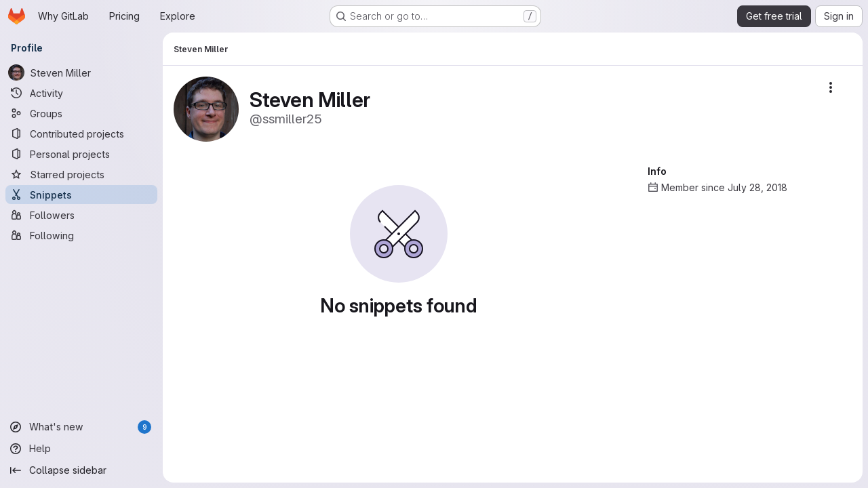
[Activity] (81, 93)
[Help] (81, 449)
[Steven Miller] (81, 73)
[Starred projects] (81, 174)
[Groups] (81, 113)
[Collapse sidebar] (81, 470)
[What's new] (81, 427)
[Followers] (81, 215)
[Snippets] (81, 195)
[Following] (81, 235)
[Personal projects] (81, 154)
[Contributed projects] (81, 134)
